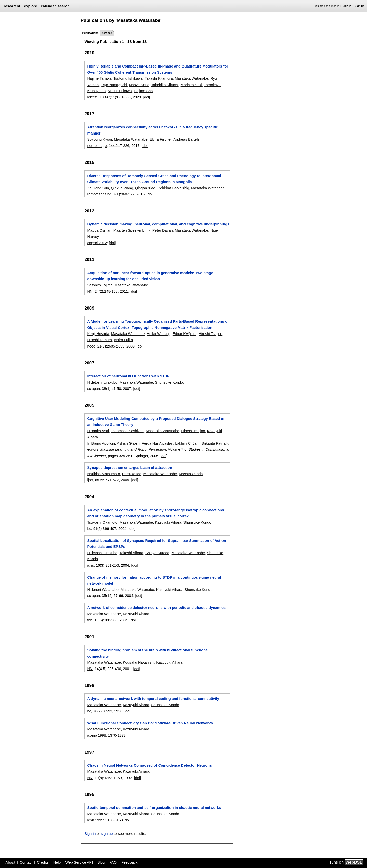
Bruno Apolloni (103, 443)
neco (91, 346)
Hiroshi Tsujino (210, 334)
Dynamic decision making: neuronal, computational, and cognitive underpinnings (158, 224)
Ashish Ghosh (128, 443)
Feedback (129, 862)
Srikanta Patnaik (215, 443)
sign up (107, 834)
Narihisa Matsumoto (103, 474)
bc (89, 529)
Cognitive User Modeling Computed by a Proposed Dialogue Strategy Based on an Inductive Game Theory (156, 422)
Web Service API (79, 862)
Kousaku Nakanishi (139, 662)
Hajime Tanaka (99, 78)
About (10, 862)
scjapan (94, 389)
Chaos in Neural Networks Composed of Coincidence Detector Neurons (149, 765)
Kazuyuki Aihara (168, 522)
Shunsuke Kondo (169, 382)
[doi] (146, 97)
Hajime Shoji (144, 91)
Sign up (360, 6)
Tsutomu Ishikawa (128, 78)
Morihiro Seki (191, 85)
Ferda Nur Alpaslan (157, 443)
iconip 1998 (97, 735)
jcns (90, 565)
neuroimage (97, 146)
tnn (90, 620)
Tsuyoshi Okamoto (102, 522)
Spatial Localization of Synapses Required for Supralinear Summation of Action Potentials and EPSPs (156, 544)
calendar (48, 6)
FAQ (113, 862)
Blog (101, 862)
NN (90, 291)
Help (57, 862)
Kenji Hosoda (98, 334)
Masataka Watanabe (192, 78)
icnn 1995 (95, 820)
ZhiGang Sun (98, 188)
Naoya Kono (139, 85)
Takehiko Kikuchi (165, 85)
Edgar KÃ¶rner (185, 334)
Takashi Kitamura (159, 78)
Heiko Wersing (159, 334)
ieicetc (92, 97)
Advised (107, 33)
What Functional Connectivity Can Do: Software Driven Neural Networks (150, 723)
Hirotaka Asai (98, 431)
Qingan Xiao (145, 188)
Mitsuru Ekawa (120, 91)
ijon (90, 480)
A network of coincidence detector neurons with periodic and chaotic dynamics (156, 608)
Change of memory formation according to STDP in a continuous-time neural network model (154, 580)
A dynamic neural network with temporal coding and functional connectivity (153, 699)
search (63, 6)
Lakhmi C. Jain (187, 443)
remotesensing (99, 194)
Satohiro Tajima (100, 285)
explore (30, 6)
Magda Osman (99, 230)
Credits (43, 862)
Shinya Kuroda (157, 553)
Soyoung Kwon (100, 139)
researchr (12, 6)
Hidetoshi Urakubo (102, 382)
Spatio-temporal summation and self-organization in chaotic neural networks (154, 808)
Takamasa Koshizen (127, 431)
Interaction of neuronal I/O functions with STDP (128, 376)
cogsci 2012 (97, 243)
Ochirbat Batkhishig (173, 188)
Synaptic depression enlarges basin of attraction (130, 468)
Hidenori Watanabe (103, 590)
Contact (26, 862)
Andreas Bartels (186, 139)
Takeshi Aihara (132, 553)
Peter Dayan (163, 230)
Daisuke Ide (132, 474)
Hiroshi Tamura (100, 340)
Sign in (347, 6)
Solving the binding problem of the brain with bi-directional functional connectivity (148, 653)
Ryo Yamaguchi (114, 85)
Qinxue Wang (122, 188)
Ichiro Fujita (123, 340)
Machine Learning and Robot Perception (133, 449)
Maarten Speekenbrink (132, 230)
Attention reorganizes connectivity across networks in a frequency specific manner (153, 130)
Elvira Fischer (161, 139)
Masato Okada (191, 474)
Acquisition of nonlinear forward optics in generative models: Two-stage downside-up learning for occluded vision (150, 276)
